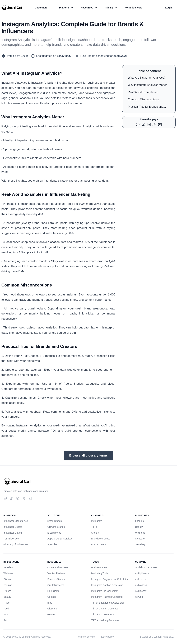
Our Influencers (56, 585)
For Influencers (134, 8)
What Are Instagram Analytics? (147, 78)
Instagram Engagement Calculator (110, 579)
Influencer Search (13, 527)
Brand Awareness (101, 539)
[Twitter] (24, 498)
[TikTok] (11, 498)
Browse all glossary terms (88, 455)
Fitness (7, 591)
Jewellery (140, 544)
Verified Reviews (56, 573)
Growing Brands (56, 527)
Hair (6, 614)
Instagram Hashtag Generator (107, 597)
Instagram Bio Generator (104, 591)
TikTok (95, 527)
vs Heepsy (141, 591)
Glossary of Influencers (16, 544)
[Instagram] (5, 498)
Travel (7, 603)
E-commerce (54, 533)
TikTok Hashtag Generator (105, 620)
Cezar (24, 56)
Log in (170, 8)
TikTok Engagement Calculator (108, 603)
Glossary (52, 609)
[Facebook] (18, 498)
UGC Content (99, 544)
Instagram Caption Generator (107, 585)
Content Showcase (58, 567)
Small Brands (55, 521)
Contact (52, 597)
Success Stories (56, 579)
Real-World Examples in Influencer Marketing (143, 93)
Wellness (140, 533)
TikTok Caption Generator (105, 609)
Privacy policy (106, 637)
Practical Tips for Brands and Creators (146, 107)
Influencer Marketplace (16, 521)
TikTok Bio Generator (103, 614)
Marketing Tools (100, 573)
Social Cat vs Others (146, 567)
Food (6, 609)
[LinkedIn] (30, 498)
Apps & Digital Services (60, 539)
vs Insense (141, 579)
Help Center (54, 591)
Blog (50, 603)
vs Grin (139, 597)
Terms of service (86, 637)
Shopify (95, 533)
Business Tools (99, 567)
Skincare (140, 539)
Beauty (139, 527)
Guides (51, 614)
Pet (5, 620)
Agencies (52, 544)
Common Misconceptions (143, 99)
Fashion (139, 521)
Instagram (97, 521)
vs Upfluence (142, 573)
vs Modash (141, 585)
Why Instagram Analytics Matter (147, 85)
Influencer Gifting (13, 533)
